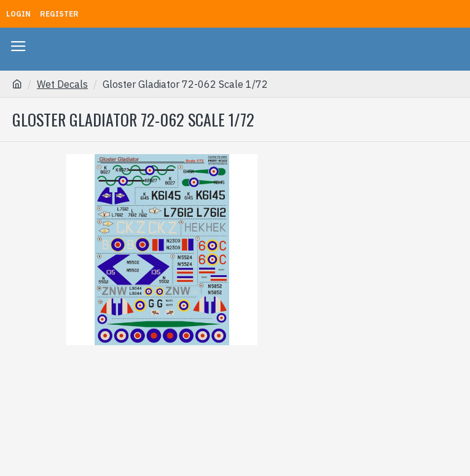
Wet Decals (62, 84)
